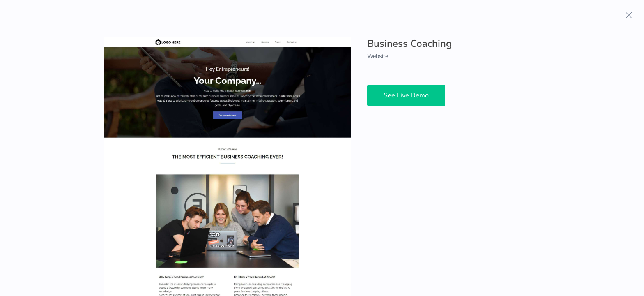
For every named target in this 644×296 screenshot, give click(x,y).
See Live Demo (406, 95)
